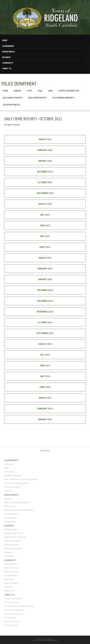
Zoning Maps (9, 556)
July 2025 (45, 215)
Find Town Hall (10, 618)
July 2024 (45, 355)
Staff (30, 91)
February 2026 (45, 150)
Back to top (45, 450)
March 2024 (45, 398)
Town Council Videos (12, 487)
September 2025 (45, 193)
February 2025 (45, 268)
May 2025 (45, 236)
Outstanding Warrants (63, 98)
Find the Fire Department (14, 614)
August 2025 (45, 204)
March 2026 (45, 139)
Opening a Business (12, 545)
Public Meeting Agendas (13, 549)
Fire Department (10, 518)
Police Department (11, 514)
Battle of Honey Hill (11, 568)
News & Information (12, 583)
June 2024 (45, 365)
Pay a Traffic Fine (11, 625)
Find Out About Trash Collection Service (19, 606)
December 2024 (45, 290)
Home (5, 91)
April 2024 (45, 387)
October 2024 (45, 322)
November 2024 (45, 312)
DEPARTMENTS (9, 52)
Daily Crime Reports (37, 98)
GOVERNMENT (8, 46)
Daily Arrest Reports (13, 98)
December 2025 (45, 172)
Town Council (9, 472)
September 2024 (45, 333)
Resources (8, 491)
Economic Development (13, 541)
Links (50, 91)
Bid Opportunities (11, 530)
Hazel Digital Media (50, 640)
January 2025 (45, 279)
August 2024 (45, 344)
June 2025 (45, 225)
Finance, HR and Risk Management (18, 503)
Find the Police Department (14, 610)
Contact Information (69, 91)
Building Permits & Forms (14, 533)
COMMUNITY (8, 63)
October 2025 (45, 182)
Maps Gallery (9, 579)
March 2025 (45, 258)
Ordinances (8, 587)
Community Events (11, 572)
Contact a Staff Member (13, 599)
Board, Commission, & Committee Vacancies (21, 479)
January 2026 (45, 161)
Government (9, 464)
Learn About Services (12, 621)
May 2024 (45, 376)
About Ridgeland (10, 564)
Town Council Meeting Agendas (16, 483)
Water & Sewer (10, 522)
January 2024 (45, 419)
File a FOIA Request (12, 602)
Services (17, 91)
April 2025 (45, 247)
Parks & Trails (9, 591)
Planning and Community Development (19, 510)
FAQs (40, 91)
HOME (5, 40)
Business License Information (15, 537)
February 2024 (45, 409)
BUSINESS (7, 57)
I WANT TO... (7, 68)
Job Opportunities (11, 105)
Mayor (7, 468)
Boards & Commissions (13, 476)
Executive (8, 499)
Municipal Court (10, 506)
